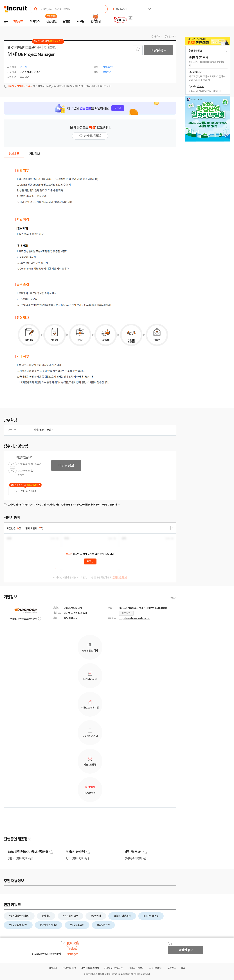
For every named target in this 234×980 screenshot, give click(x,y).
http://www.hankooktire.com (135, 618)
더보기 (173, 598)
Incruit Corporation (121, 974)
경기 (36, 430)
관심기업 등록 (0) (25, 491)
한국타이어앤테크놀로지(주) (24, 47)
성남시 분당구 (47, 430)
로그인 (69, 554)
